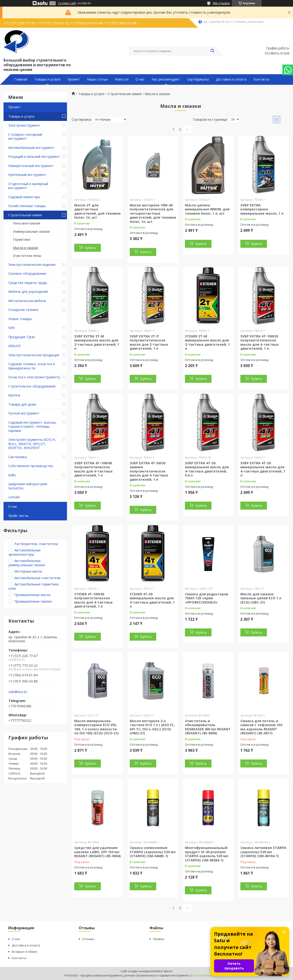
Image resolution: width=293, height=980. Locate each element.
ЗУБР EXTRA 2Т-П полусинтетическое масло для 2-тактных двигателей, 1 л (149, 342)
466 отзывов (221, 3)
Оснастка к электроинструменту (34, 377)
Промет (74, 79)
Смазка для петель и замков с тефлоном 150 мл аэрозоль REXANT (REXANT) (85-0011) (261, 727)
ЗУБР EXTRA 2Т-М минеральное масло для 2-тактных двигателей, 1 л (97, 342)
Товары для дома (22, 404)
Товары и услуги (47, 79)
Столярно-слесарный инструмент (25, 137)
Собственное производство (31, 466)
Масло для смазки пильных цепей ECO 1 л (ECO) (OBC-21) (261, 598)
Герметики (21, 239)
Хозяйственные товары (27, 206)
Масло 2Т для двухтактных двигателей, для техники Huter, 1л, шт (97, 211)
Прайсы (159, 939)
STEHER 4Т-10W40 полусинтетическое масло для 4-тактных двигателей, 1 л (93, 600)
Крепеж (14, 395)
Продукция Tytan (22, 337)
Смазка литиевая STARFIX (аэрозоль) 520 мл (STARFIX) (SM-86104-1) (263, 852)
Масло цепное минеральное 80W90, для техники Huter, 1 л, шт (207, 209)
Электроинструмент (24, 125)
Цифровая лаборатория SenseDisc (28, 486)
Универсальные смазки (31, 231)
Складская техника (23, 310)
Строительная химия (25, 215)
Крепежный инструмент (27, 175)
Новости (122, 79)
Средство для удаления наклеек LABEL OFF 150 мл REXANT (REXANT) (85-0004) (98, 852)
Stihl (11, 328)
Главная (21, 79)
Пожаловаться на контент (211, 975)
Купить (90, 248)
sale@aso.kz (18, 692)
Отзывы (88, 939)
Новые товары (20, 319)
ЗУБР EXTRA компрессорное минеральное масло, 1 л (262, 209)
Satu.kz (168, 971)
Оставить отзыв (277, 53)
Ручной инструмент (24, 413)
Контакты (261, 79)
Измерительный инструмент (31, 166)
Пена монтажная (27, 223)
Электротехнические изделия (32, 265)
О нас (140, 79)
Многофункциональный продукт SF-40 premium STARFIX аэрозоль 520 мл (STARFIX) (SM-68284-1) (207, 854)
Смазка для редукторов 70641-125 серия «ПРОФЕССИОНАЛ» (207, 598)
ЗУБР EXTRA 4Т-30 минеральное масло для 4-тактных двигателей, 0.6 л (207, 469)
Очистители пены (27, 256)
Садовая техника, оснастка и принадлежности (31, 366)
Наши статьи (97, 79)
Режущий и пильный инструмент (34, 157)
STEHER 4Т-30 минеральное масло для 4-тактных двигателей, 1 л (152, 600)
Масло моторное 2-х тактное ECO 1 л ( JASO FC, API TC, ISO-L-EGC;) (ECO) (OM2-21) (152, 727)
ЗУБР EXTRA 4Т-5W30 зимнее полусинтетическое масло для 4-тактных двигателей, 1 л (149, 471)
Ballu (12, 475)
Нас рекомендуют (166, 79)
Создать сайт (67, 3)
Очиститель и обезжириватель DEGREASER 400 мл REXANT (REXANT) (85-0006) (208, 727)
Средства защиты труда (27, 283)
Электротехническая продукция (34, 355)
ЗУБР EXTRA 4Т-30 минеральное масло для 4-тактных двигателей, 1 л (263, 469)
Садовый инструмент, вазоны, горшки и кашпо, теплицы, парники (32, 426)
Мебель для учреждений (28, 292)
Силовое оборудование (27, 273)
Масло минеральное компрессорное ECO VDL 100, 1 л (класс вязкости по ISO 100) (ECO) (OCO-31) (96, 727)
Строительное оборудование (32, 386)
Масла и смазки (25, 248)
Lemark (14, 497)
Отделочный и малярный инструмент (28, 186)
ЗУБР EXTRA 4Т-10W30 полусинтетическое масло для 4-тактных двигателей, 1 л (260, 342)
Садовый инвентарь (24, 197)
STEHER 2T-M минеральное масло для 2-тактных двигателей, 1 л (207, 342)
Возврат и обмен (25, 952)
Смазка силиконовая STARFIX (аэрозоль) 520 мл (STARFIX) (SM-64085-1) (153, 852)
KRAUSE (14, 346)
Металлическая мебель (27, 301)
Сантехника (18, 457)
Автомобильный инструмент (31, 148)
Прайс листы (18, 516)
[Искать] (212, 51)
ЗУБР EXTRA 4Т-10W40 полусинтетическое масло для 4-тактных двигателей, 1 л (93, 469)
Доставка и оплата (231, 79)
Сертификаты (198, 79)
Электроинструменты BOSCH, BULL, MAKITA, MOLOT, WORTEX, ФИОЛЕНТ (32, 444)
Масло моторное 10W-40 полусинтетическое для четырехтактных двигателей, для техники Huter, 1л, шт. (153, 213)
